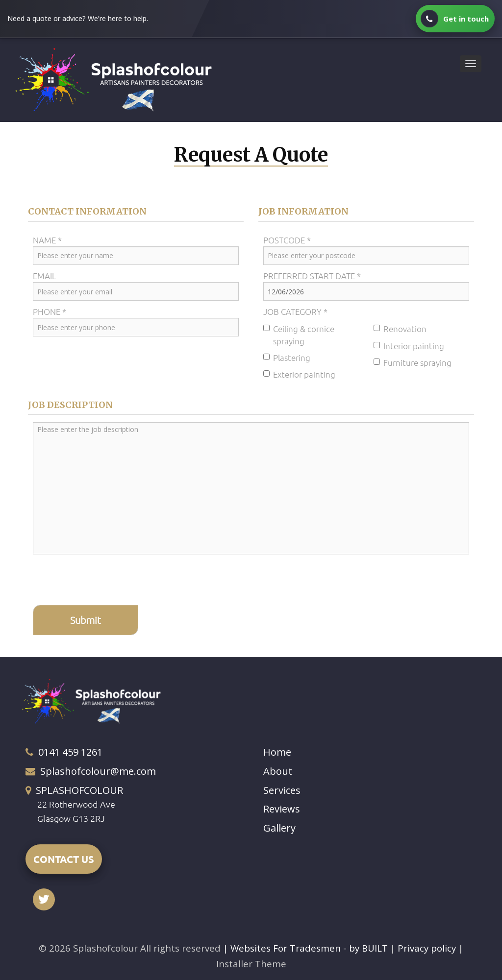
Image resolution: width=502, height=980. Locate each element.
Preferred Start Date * (312, 275)
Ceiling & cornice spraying (299, 335)
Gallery (279, 827)
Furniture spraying (413, 362)
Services (282, 790)
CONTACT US (64, 859)
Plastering (287, 357)
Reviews (282, 808)
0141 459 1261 (70, 752)
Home (277, 752)
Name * (47, 239)
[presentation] (107, 581)
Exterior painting (299, 374)
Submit (86, 620)
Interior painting (409, 345)
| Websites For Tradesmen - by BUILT (307, 948)
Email (45, 275)
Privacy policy (428, 948)
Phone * (50, 311)
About (278, 771)
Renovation (400, 329)
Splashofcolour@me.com (98, 771)
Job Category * (295, 311)
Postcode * (287, 239)
